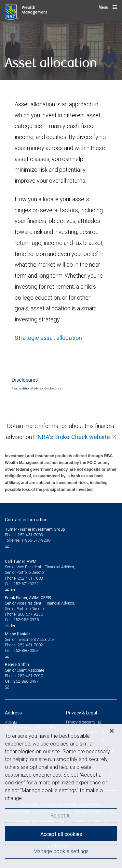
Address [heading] (13, 713)
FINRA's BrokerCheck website (72, 437)
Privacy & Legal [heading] (81, 713)
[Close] (112, 731)
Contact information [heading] (26, 520)
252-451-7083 (30, 578)
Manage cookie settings (61, 851)
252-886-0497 (26, 681)
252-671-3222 (26, 584)
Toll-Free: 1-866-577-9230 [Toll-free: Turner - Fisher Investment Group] (28, 540)
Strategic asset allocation (48, 338)
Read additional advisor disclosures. (37, 388)
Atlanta (11, 722)
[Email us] (8, 546)
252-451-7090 (30, 676)
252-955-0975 (26, 620)
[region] (61, 796)
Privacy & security (81, 722)
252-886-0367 (26, 650)
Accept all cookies (61, 834)
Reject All (61, 816)
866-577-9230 (30, 614)
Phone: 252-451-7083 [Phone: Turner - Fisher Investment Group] (24, 535)
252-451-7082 (30, 645)
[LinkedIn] (14, 589)
